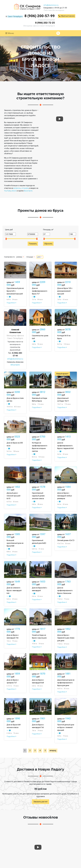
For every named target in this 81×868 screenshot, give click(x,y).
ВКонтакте (15, 365)
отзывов (25, 188)
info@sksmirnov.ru (51, 5)
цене (40, 257)
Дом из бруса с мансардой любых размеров (65, 496)
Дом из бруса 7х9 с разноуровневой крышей (65, 291)
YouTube (7, 191)
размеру (20, 257)
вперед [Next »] (53, 750)
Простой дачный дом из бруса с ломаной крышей (66, 727)
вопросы (17, 188)
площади (31, 257)
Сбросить (48, 244)
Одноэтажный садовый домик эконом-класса (38, 496)
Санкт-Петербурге (15, 16)
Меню (10, 33)
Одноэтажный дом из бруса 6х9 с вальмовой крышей (15, 291)
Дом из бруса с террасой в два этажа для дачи (66, 638)
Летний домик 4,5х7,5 (66, 540)
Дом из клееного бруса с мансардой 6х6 (14, 590)
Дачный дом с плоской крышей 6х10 (13, 496)
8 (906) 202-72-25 (45, 23)
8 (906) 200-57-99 (40, 16)
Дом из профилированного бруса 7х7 (40, 291)
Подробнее (11, 303)
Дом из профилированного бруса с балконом (65, 590)
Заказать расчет (40, 802)
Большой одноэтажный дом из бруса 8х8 (15, 543)
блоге (14, 191)
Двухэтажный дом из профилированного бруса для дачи (66, 683)
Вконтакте (28, 191)
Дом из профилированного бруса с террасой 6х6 (65, 446)
